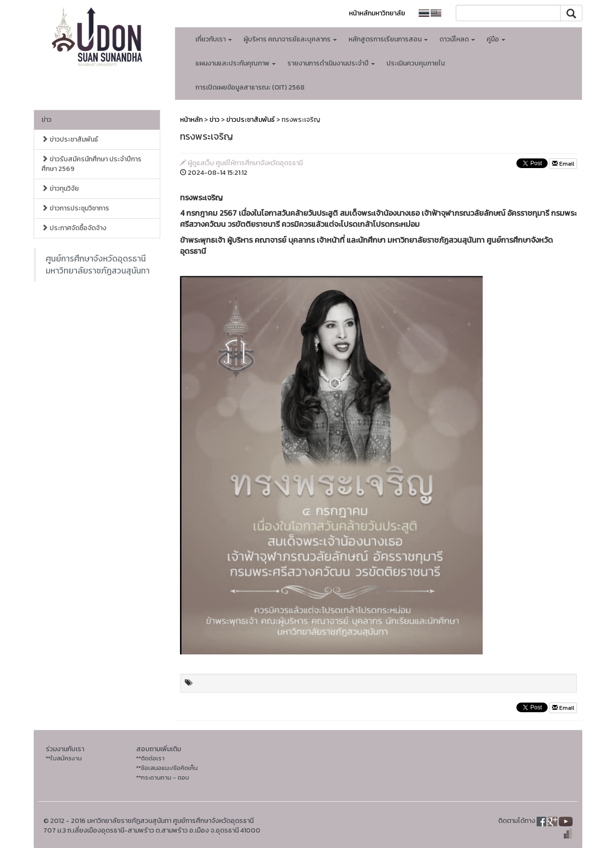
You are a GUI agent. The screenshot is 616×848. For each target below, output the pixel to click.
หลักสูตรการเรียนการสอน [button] (388, 39)
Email (563, 164)
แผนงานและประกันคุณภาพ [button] (236, 63)
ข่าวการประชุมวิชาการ (75, 208)
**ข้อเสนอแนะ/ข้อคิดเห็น (167, 768)
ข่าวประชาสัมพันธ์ (70, 139)
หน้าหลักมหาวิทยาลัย (377, 13)
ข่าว (46, 120)
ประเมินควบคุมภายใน (416, 63)
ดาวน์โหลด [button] (457, 39)
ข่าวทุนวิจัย (60, 189)
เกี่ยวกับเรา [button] (214, 39)
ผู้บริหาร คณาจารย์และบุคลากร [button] (290, 39)
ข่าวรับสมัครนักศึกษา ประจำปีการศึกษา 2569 (91, 164)
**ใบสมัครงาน (64, 758)
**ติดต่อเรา (150, 758)
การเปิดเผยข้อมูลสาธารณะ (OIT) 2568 (250, 87)
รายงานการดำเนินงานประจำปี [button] (331, 63)
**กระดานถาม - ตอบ (163, 777)
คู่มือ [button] (496, 39)
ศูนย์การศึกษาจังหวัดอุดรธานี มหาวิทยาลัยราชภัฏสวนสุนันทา (98, 265)
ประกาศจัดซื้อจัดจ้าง (74, 228)
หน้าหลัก (191, 120)
